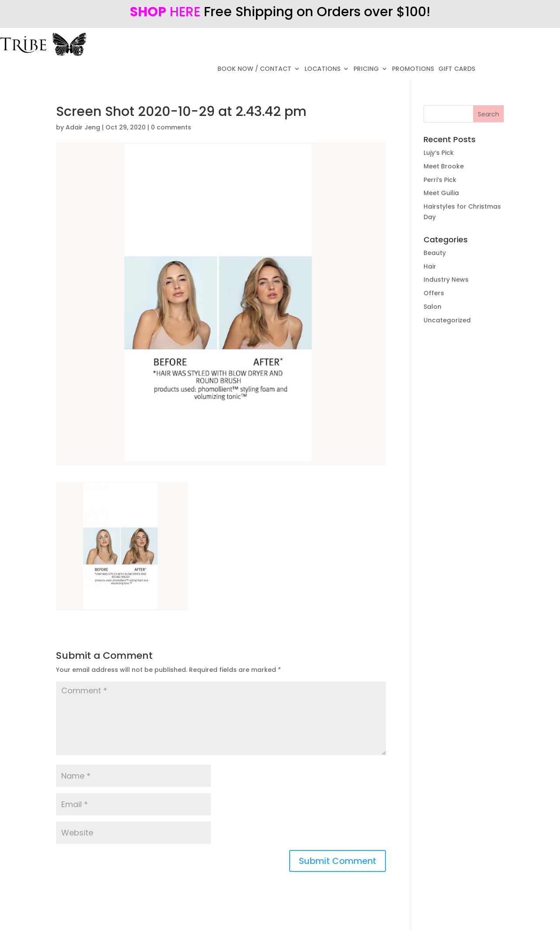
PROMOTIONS (413, 69)
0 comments (171, 127)
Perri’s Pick (440, 180)
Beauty (435, 253)
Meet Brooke (444, 166)
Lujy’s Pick (439, 153)
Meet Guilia (441, 193)
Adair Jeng (83, 127)
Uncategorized (447, 320)
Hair (430, 266)
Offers (434, 293)
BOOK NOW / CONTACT (254, 69)
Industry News (446, 280)
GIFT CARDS (457, 69)
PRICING (366, 69)
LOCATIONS (322, 69)
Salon (432, 307)
